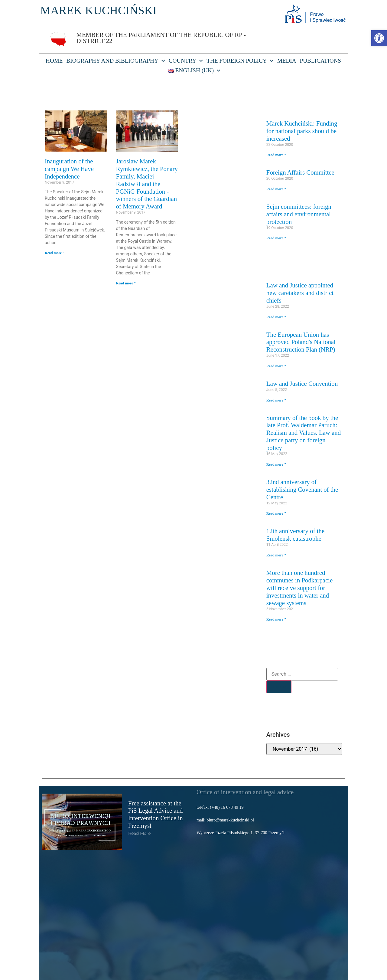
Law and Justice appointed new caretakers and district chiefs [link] (300, 293)
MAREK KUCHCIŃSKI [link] (98, 10)
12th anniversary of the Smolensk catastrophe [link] (295, 535)
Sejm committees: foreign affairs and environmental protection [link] (299, 214)
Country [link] (186, 61)
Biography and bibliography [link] (115, 61)
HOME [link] (54, 61)
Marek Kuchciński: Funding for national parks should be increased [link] (302, 131)
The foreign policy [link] (240, 61)
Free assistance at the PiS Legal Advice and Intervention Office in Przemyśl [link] (156, 814)
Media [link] (287, 61)
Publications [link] (320, 61)
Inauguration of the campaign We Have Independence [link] (69, 169)
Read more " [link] (55, 253)
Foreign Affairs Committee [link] (300, 172)
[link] (379, 38)
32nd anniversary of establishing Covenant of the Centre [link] (302, 489)
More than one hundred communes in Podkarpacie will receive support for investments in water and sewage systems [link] (299, 588)
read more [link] (139, 833)
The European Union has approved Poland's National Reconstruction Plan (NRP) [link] (301, 342)
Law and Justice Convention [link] (302, 383)
